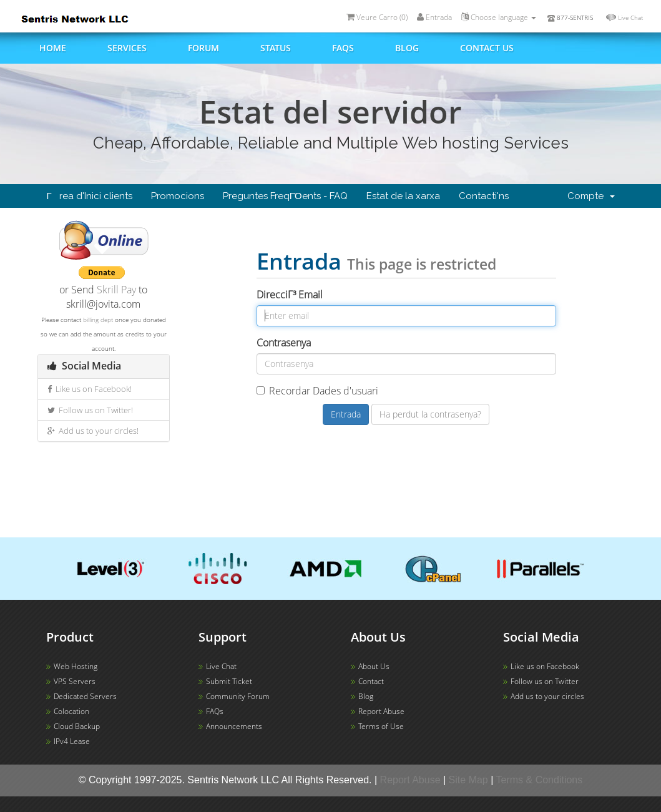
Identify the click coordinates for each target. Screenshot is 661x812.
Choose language (499, 17)
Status (276, 48)
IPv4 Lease (72, 741)
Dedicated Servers (85, 696)
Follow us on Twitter (545, 681)
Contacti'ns (484, 196)
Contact (371, 681)
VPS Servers (75, 681)
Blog (407, 48)
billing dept (98, 320)
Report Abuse (381, 711)
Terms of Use (381, 726)
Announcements (234, 726)
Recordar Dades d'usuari (317, 391)
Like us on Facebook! (90, 389)
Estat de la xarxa (403, 196)
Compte (591, 196)
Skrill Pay (116, 290)
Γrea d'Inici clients (90, 196)
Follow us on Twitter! (90, 410)
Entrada (434, 17)
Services (127, 48)
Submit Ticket (229, 681)
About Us (374, 666)
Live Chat (630, 17)
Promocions (178, 196)
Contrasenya (284, 343)
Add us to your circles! (93, 431)
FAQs (343, 48)
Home (53, 48)
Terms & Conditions (540, 780)
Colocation (71, 711)
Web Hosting (76, 666)
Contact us (487, 48)
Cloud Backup (77, 726)
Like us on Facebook (545, 666)
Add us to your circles (547, 696)
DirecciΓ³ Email (290, 295)
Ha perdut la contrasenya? (430, 414)
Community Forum (238, 696)
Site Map (468, 780)
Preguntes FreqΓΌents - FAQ (285, 196)
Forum (203, 48)
